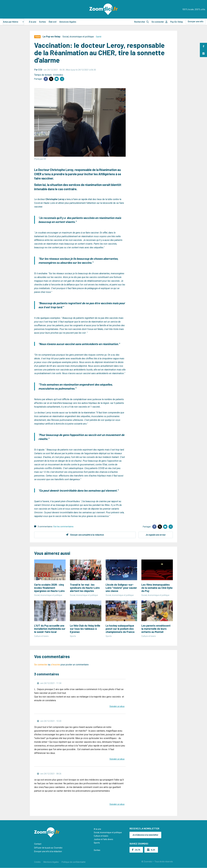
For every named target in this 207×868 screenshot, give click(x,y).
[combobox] (13, 22)
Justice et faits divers (103, 839)
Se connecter (158, 22)
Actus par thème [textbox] (11, 22)
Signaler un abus (117, 706)
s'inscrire (55, 665)
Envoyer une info (196, 22)
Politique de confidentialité (74, 862)
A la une (97, 829)
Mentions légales (51, 862)
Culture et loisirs (101, 836)
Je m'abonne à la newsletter (145, 835)
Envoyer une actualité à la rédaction (87, 535)
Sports (97, 843)
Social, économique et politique (78, 37)
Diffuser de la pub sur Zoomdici (48, 848)
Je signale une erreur (156, 535)
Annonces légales (68, 22)
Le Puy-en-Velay (52, 37)
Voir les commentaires (63, 527)
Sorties (42, 22)
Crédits (37, 862)
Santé (99, 37)
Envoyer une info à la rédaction (48, 851)
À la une (33, 22)
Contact (38, 844)
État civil (53, 22)
